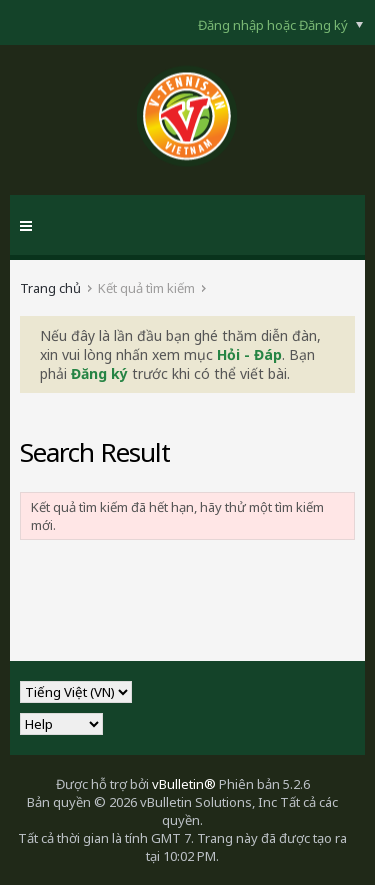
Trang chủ (50, 288)
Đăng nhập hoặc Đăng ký (280, 25)
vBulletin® (184, 784)
